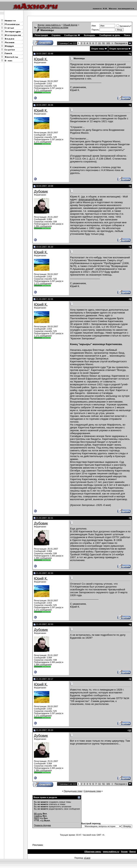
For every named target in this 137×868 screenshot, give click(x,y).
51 (104, 43)
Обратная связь (93, 852)
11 (99, 43)
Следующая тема (92, 791)
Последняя (121, 43)
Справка (56, 35)
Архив (124, 852)
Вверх (133, 852)
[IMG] (37, 818)
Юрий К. (41, 59)
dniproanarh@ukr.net (90, 199)
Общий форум (70, 25)
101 (108, 43)
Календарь (90, 35)
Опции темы (98, 49)
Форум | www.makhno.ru (49, 25)
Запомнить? (124, 26)
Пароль (95, 30)
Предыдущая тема (73, 791)
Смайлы (38, 816)
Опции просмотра (119, 49)
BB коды (38, 814)
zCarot (87, 858)
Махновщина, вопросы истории (53, 27)
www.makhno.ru (111, 852)
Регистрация (41, 35)
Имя (94, 26)
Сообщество (72, 35)
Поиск (127, 35)
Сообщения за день (110, 35)
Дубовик (41, 191)
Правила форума (42, 825)
